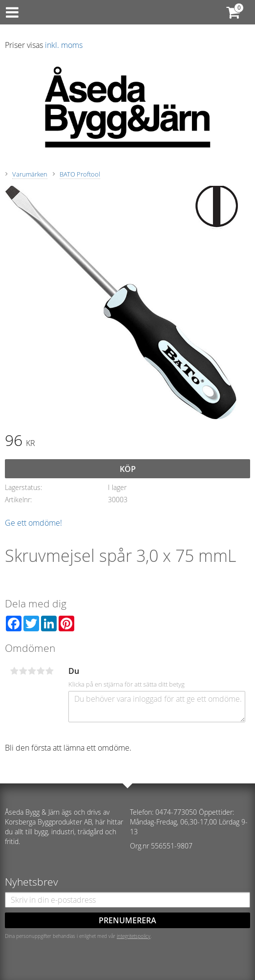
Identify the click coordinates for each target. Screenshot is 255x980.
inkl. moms (64, 45)
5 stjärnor (49, 671)
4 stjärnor (41, 671)
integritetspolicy (134, 936)
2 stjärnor (23, 671)
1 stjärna (14, 671)
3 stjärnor (32, 671)
